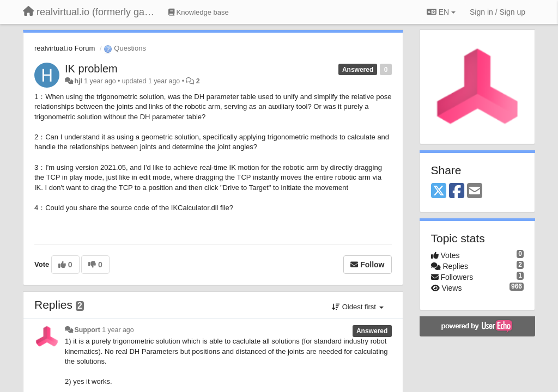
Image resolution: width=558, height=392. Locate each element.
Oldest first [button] (357, 307)
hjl (78, 81)
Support (87, 330)
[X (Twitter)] (439, 191)
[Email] (475, 191)
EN (441, 12)
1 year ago (118, 330)
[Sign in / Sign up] (498, 12)
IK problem (91, 69)
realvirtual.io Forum (65, 48)
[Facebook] (457, 191)
